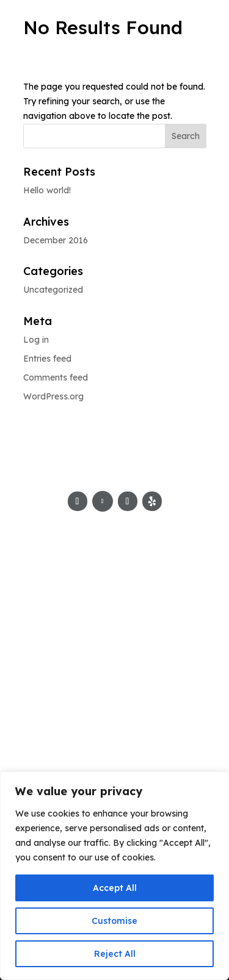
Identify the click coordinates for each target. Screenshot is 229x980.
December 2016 (56, 240)
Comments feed (56, 377)
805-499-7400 (115, 613)
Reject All (115, 954)
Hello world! (47, 190)
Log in (36, 340)
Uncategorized (53, 290)
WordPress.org (53, 396)
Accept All (115, 888)
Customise (114, 921)
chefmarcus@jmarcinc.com (115, 666)
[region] (114, 876)
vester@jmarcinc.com (115, 681)
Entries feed (47, 359)
